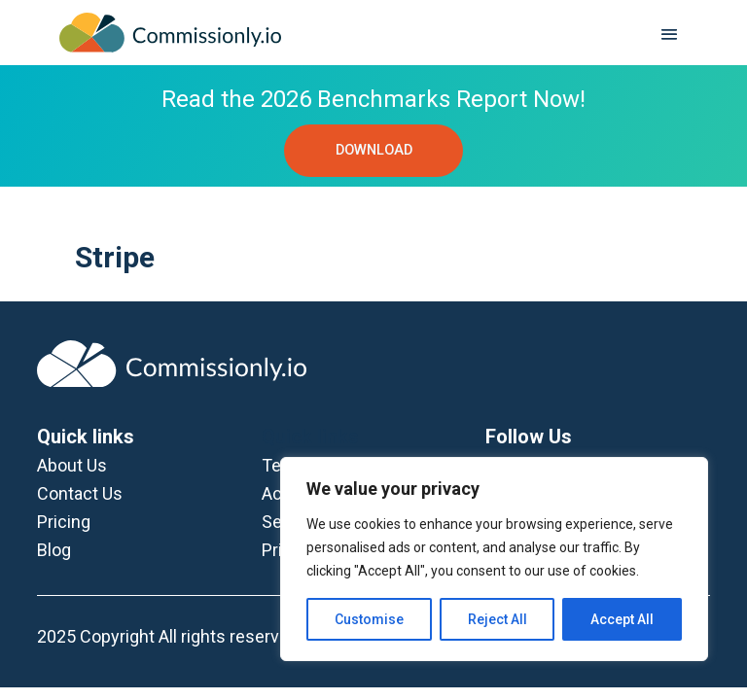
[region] (494, 559)
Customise (369, 619)
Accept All (622, 619)
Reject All (498, 619)
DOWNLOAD (373, 151)
